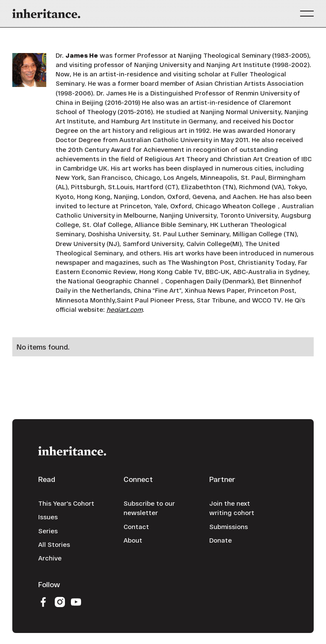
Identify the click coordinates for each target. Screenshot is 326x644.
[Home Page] (46, 14)
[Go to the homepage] (72, 450)
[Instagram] (59, 602)
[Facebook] (43, 602)
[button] (307, 14)
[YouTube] (76, 602)
